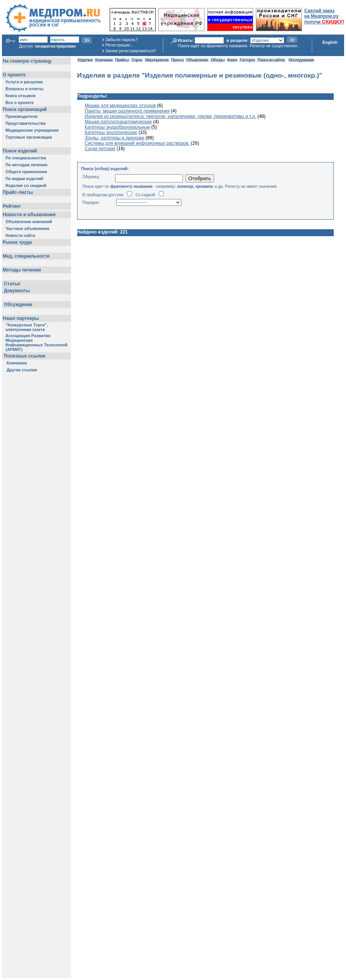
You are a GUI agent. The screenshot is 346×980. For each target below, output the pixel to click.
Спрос (137, 60)
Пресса (177, 60)
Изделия (85, 60)
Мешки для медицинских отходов (120, 106)
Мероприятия (157, 60)
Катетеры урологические (111, 132)
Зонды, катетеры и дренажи (115, 138)
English (330, 42)
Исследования (301, 60)
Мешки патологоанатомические (118, 122)
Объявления (197, 60)
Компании (104, 60)
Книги (232, 60)
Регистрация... (119, 45)
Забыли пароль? (122, 40)
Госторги (247, 60)
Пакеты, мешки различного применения (127, 111)
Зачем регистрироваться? (131, 51)
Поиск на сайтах (271, 60)
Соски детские (100, 149)
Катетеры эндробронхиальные (117, 127)
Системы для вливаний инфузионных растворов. (137, 143)
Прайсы (122, 60)
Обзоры (217, 60)
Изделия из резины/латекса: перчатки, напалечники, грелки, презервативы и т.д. (171, 116)
